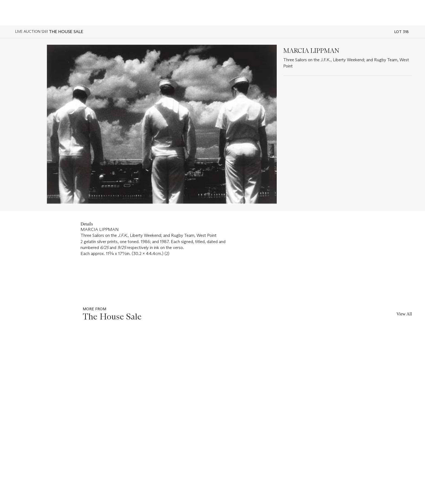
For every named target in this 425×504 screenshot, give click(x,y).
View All (404, 314)
